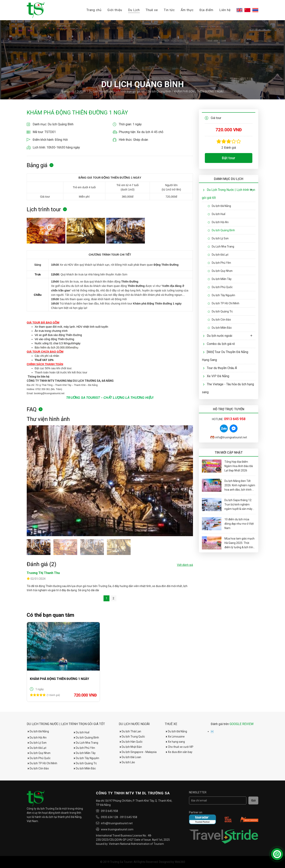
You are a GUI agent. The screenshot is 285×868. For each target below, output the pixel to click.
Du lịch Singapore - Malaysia (138, 752)
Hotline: (229, 419)
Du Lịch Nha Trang (221, 247)
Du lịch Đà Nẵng (219, 206)
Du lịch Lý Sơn (218, 238)
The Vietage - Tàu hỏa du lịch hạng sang (228, 388)
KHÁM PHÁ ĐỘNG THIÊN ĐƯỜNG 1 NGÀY (59, 679)
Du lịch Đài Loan (130, 757)
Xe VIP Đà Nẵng (216, 376)
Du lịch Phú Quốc (220, 287)
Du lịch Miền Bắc (220, 328)
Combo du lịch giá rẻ (219, 344)
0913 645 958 (109, 811)
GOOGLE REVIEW (242, 724)
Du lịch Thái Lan (130, 731)
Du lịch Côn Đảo (219, 320)
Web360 (180, 862)
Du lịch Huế (217, 214)
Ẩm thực (187, 10)
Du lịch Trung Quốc (132, 737)
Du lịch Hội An (218, 222)
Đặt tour (229, 158)
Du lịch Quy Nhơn (220, 271)
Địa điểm (206, 10)
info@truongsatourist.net (229, 437)
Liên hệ (225, 10)
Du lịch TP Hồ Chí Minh (224, 303)
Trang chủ (94, 10)
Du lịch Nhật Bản (130, 747)
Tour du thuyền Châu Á (220, 368)
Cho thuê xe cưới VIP (179, 747)
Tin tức (169, 10)
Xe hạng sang (175, 742)
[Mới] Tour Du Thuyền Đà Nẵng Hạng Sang (225, 356)
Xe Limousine (175, 737)
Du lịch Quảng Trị (220, 311)
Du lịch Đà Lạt (218, 255)
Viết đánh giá (185, 565)
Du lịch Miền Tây (220, 279)
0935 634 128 (109, 817)
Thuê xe (152, 10)
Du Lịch (134, 10)
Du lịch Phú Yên (219, 263)
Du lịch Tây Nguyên (221, 295)
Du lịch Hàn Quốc (131, 742)
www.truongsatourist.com (117, 829)
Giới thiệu (115, 10)
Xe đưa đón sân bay (179, 752)
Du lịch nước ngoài (218, 336)
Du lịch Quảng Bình (159, 91)
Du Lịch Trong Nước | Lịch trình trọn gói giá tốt (117, 91)
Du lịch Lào (127, 762)
